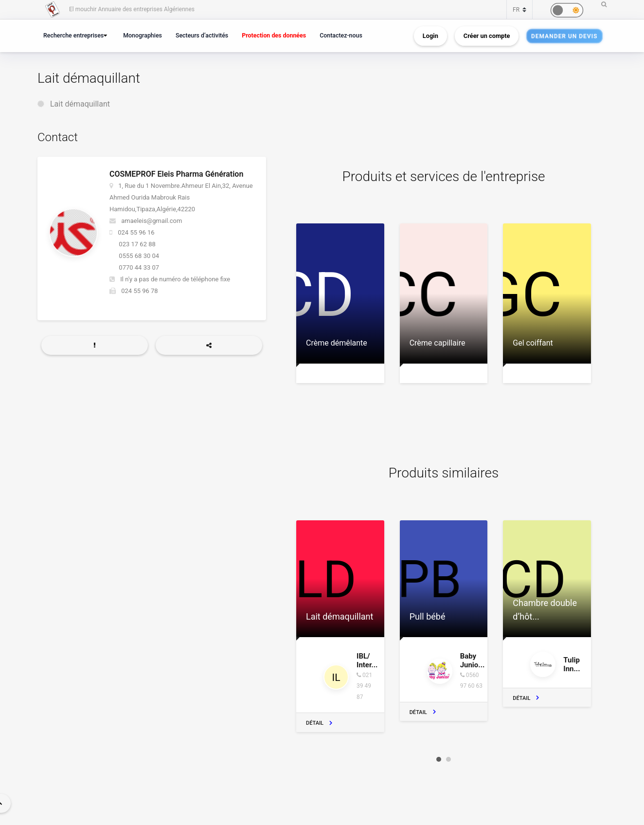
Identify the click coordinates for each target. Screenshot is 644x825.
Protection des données (274, 35)
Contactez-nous (341, 35)
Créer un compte (487, 36)
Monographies (143, 35)
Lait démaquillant (80, 104)
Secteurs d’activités (202, 35)
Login (430, 36)
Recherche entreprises (73, 35)
